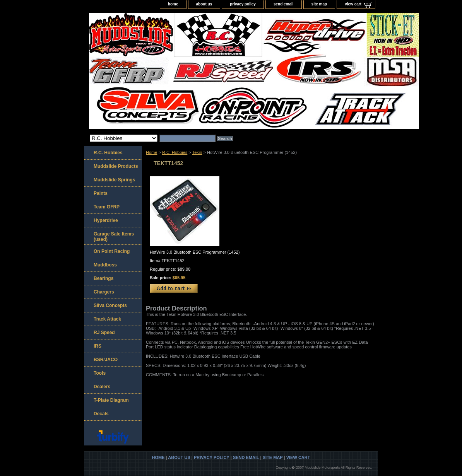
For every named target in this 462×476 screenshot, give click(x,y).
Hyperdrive (106, 220)
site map (319, 4)
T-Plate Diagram (111, 400)
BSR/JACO (106, 360)
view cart (353, 4)
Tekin (197, 152)
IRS (98, 346)
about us (204, 4)
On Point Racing (112, 251)
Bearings (104, 278)
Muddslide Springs (114, 180)
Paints (101, 193)
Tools (100, 373)
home (173, 4)
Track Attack (107, 319)
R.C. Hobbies (175, 152)
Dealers (102, 387)
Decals (101, 414)
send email (284, 4)
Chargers (104, 292)
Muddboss (105, 265)
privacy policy (243, 4)
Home (151, 152)
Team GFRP (107, 207)
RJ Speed (104, 333)
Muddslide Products (116, 166)
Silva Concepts (110, 305)
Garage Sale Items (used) (114, 237)
